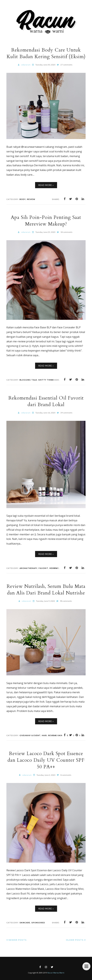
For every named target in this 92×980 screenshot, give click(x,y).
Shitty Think (46, 380)
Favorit (43, 568)
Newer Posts (18, 940)
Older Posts (75, 940)
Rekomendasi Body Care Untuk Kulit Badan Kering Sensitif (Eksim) (46, 53)
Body (23, 199)
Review (31, 199)
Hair (44, 735)
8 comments (66, 775)
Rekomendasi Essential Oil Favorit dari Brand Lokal (46, 401)
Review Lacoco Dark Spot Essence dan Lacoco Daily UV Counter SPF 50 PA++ (46, 760)
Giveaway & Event (30, 735)
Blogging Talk (28, 380)
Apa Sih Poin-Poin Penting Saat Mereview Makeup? (46, 221)
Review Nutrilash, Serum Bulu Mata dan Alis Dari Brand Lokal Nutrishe (46, 590)
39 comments (66, 413)
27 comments (66, 65)
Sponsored (38, 923)
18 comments (66, 232)
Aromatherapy (28, 568)
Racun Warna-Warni (56, 973)
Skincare (25, 923)
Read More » (46, 185)
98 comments (66, 601)
